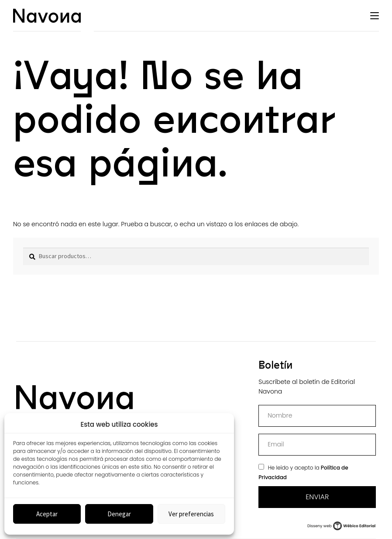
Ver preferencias (191, 514)
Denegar (119, 514)
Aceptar (47, 514)
